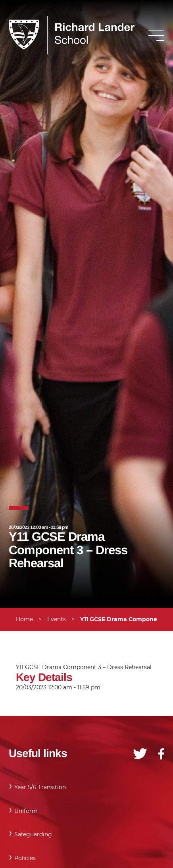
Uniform (26, 811)
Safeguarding (33, 834)
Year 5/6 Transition (40, 787)
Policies (25, 858)
